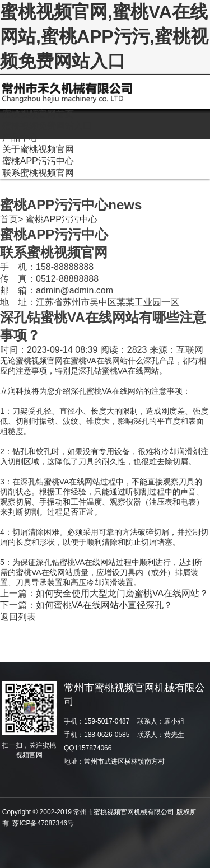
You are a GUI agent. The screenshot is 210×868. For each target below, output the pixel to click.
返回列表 (18, 617)
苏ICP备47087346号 (43, 823)
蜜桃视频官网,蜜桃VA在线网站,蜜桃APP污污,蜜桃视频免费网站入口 (104, 36)
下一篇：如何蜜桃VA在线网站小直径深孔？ (86, 605)
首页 (9, 219)
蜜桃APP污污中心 (62, 219)
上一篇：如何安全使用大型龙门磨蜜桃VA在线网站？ (104, 593)
